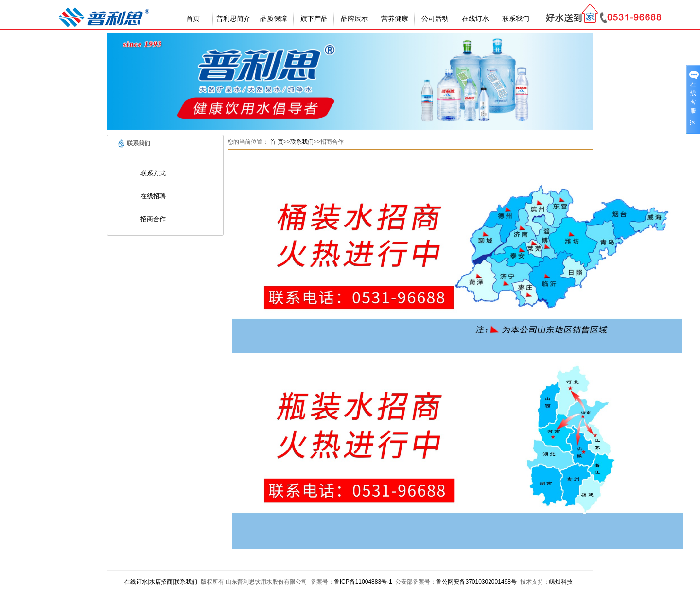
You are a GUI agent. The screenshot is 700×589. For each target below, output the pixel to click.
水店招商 (161, 582)
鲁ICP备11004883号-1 (363, 582)
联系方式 (153, 173)
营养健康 (395, 19)
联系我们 (516, 19)
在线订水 (475, 19)
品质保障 (274, 19)
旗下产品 (314, 19)
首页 (193, 19)
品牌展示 (354, 19)
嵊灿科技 (561, 582)
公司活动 (435, 19)
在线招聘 (153, 196)
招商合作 (153, 219)
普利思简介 (233, 19)
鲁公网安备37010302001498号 (476, 582)
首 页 (276, 142)
